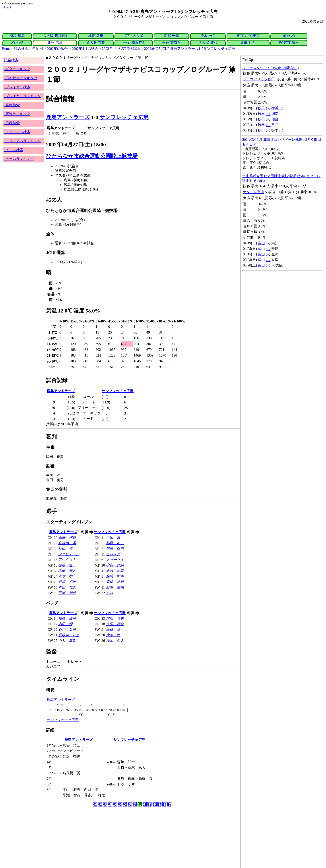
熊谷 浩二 (67, 565)
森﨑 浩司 (115, 582)
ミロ (110, 593)
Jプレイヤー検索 (17, 87)
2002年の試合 (57, 49)
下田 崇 (113, 537)
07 (125, 804)
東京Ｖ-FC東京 (248, 36)
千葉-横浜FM (134, 43)
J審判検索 (12, 105)
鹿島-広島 (55, 43)
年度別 (37, 49)
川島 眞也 (115, 549)
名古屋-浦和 (208, 43)
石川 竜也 (67, 630)
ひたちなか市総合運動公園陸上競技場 (92, 156)
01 (95, 804)
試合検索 (21, 49)
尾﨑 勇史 (115, 618)
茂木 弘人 (115, 641)
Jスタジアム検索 (17, 132)
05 (115, 804)
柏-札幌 (17, 43)
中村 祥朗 (115, 565)
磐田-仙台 (248, 43)
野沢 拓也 (67, 582)
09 (135, 804)
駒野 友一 (115, 543)
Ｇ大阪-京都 (96, 43)
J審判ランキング (17, 114)
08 (130, 804)
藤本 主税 (115, 587)
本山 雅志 (67, 587)
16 (169, 804)
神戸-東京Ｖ (171, 43)
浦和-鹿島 (17, 36)
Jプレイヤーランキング (23, 96)
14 (159, 804)
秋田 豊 (65, 549)
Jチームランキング (19, 159)
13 (155, 804)
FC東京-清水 (289, 43)
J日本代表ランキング (21, 78)
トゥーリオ (115, 560)
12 (149, 804)
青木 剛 (65, 576)
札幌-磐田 (96, 36)
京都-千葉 (171, 36)
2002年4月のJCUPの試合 (121, 49)
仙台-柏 (289, 36)
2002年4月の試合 (85, 49)
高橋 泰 (113, 630)
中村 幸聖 (67, 641)
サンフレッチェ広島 (124, 117)
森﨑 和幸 (115, 576)
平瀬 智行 (67, 593)
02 (100, 804)
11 (145, 804)
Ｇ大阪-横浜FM (55, 36)
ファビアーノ (69, 554)
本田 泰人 (67, 571)
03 (105, 804)
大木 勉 (113, 635)
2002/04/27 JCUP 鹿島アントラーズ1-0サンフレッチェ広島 (190, 49)
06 (120, 804)
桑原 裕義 (115, 571)
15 (164, 804)
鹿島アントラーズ (68, 117)
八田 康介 (115, 624)
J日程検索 (12, 123)
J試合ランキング (17, 69)
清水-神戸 (208, 36)
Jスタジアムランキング (23, 141)
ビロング (113, 554)
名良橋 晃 (67, 543)
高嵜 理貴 (67, 537)
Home (6, 7)
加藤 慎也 (67, 618)
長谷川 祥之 (69, 635)
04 (110, 804)
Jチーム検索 (14, 150)
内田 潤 (65, 624)
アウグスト (67, 560)
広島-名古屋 (134, 36)
